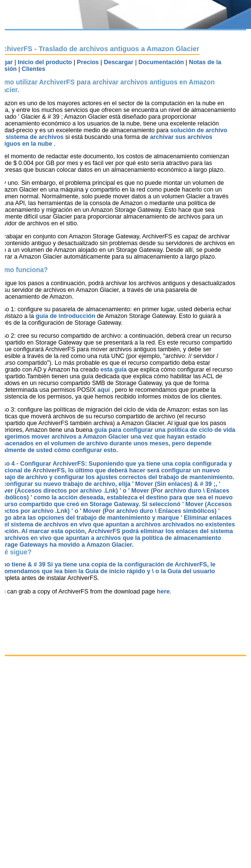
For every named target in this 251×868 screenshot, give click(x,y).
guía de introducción (66, 316)
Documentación (161, 62)
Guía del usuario (192, 571)
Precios (88, 62)
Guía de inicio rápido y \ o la (126, 571)
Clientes (33, 69)
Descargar (119, 62)
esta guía (114, 370)
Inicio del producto (45, 62)
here (164, 592)
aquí (104, 390)
